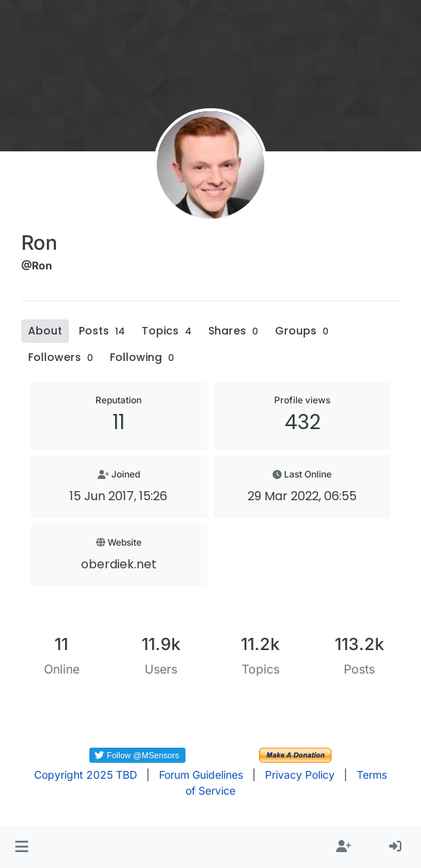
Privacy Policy (300, 775)
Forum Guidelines (201, 775)
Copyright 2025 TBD (86, 775)
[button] (22, 847)
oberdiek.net (119, 564)
